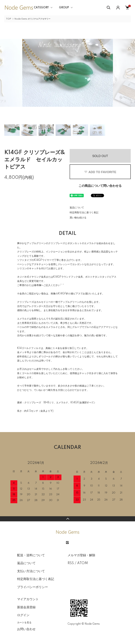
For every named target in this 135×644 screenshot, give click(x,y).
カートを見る (24, 622)
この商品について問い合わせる (100, 186)
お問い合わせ (26, 629)
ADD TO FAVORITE (100, 172)
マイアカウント (28, 599)
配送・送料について (31, 555)
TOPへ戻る (67, 519)
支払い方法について (31, 571)
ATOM (83, 563)
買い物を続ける (78, 218)
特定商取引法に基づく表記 (84, 213)
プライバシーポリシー (33, 587)
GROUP (64, 8)
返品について (77, 208)
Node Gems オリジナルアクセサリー (32, 19)
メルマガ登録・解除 (81, 555)
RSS (71, 563)
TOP (9, 19)
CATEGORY (41, 8)
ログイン (23, 615)
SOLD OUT (100, 156)
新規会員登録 (26, 607)
